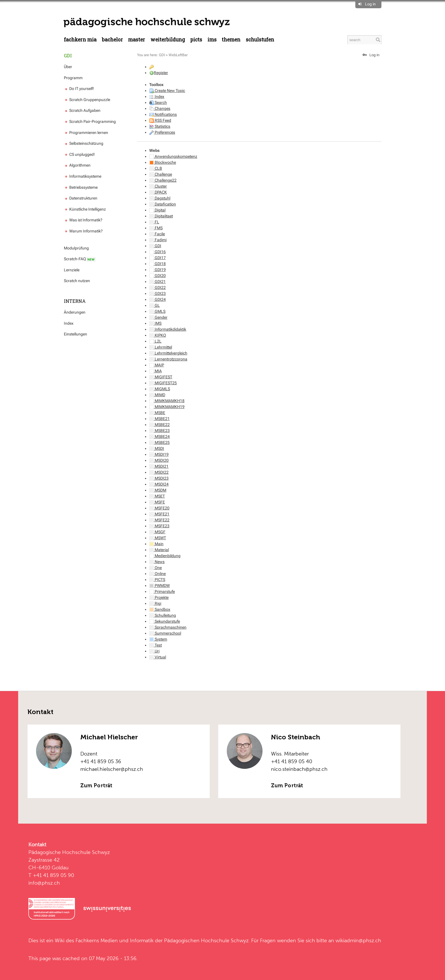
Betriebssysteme (81, 187)
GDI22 (158, 288)
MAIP (157, 365)
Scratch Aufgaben (82, 110)
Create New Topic (167, 91)
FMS (156, 228)
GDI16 (158, 252)
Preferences (162, 132)
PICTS (196, 40)
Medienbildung (165, 556)
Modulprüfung (76, 248)
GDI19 (158, 270)
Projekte (159, 597)
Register (161, 73)
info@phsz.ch (44, 883)
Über (68, 67)
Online (158, 574)
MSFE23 (159, 526)
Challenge (161, 174)
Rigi (155, 603)
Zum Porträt (96, 786)
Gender (158, 317)
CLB (156, 168)
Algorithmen (77, 165)
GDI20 (158, 276)
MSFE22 (159, 520)
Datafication (163, 204)
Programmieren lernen (86, 133)
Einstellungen (75, 334)
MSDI (157, 448)
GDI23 (158, 293)
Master (137, 40)
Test (156, 645)
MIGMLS (160, 389)
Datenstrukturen (81, 198)
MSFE (157, 502)
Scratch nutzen (77, 281)
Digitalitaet (161, 216)
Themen (231, 40)
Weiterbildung (168, 40)
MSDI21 (159, 466)
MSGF (157, 532)
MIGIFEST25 (163, 383)
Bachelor (112, 40)
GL (155, 305)
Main (156, 544)
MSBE (157, 413)
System (158, 639)
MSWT (158, 538)
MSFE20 (159, 508)
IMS (212, 40)
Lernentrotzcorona (168, 359)
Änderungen (75, 312)
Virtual (158, 657)
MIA (156, 371)
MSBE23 (159, 431)
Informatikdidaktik (168, 329)
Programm (73, 78)
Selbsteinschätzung (84, 143)
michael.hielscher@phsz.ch (112, 769)
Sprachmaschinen (168, 627)
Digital (157, 210)
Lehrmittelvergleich (168, 353)
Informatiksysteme (83, 176)
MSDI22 (159, 472)
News (157, 562)
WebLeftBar (178, 55)
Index (69, 323)
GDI (68, 55)
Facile (157, 234)
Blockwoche (163, 162)
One (156, 568)
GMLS (157, 311)
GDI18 (158, 264)
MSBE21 (159, 419)
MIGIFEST (161, 377)
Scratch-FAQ (80, 259)
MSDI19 (159, 454)
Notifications (163, 114)
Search (158, 102)
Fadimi (158, 240)
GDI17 (158, 258)
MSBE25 (159, 442)
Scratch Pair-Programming (90, 121)
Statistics (160, 126)
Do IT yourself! (79, 89)
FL (154, 222)
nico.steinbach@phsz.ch (299, 769)
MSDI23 (159, 478)
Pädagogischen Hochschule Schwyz (206, 940)
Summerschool (165, 633)
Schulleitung (163, 615)
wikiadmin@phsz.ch (358, 940)
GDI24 (158, 299)
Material (159, 550)
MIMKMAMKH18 (167, 401)
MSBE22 (159, 425)
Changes (160, 108)
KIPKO (158, 335)
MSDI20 (159, 460)
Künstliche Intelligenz (85, 209)
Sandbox (160, 609)
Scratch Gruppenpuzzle (87, 100)
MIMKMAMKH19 (167, 407)
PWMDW (159, 586)
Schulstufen (260, 40)
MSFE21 (159, 514)
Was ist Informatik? (83, 220)
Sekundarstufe (165, 621)
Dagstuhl (160, 198)
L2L (155, 341)
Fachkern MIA (80, 40)
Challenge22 (163, 180)
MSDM (158, 490)
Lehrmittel (161, 347)
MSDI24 (159, 484)
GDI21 (158, 282)
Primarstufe (162, 591)
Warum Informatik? (83, 231)
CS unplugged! (79, 154)
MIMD (157, 395)
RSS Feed (160, 120)
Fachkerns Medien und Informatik (115, 940)
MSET (157, 496)
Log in (370, 4)
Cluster (158, 186)
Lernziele (72, 270)
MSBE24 (159, 437)
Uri (154, 651)
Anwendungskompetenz (173, 156)
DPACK (158, 192)
